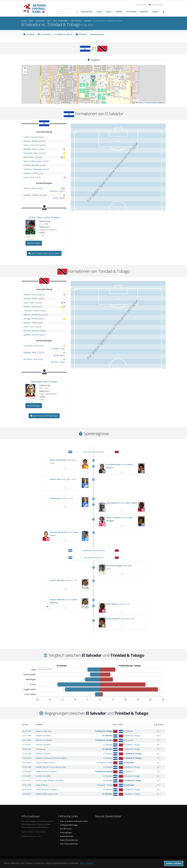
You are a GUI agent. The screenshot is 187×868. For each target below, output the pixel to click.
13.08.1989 (27, 767)
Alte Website (140, 5)
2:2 (158, 776)
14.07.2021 (27, 762)
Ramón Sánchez (57, 580)
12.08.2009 (27, 771)
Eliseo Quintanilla (58, 460)
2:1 (158, 794)
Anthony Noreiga (114, 566)
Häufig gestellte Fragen (69, 825)
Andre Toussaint (114, 518)
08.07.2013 (27, 789)
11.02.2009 (27, 776)
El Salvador (44, 34)
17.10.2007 (27, 745)
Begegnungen (97, 34)
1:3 (158, 758)
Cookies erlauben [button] (174, 863)
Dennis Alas (55, 479)
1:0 (158, 740)
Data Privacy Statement (69, 844)
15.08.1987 (27, 749)
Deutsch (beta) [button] (156, 5)
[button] (93, 78)
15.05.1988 (27, 754)
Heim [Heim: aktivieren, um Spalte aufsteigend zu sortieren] (115, 725)
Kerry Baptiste (113, 503)
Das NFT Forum (66, 829)
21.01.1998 (27, 736)
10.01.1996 (27, 785)
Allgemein (29, 34)
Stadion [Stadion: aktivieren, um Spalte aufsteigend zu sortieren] (39, 725)
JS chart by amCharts (45, 669)
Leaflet (139, 103)
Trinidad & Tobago (63, 34)
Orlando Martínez (58, 532)
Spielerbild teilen (67, 836)
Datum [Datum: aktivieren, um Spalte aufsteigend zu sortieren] (25, 725)
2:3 (158, 780)
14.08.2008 (27, 758)
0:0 (158, 745)
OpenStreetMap (151, 103)
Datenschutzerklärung (69, 840)
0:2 (158, 762)
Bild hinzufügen (34, 243)
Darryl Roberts (113, 619)
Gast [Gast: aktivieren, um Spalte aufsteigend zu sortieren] (121, 725)
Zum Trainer (44, 253)
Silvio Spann (132, 503)
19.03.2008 (27, 740)
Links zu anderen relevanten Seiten (74, 821)
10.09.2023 (27, 780)
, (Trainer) (44, 217)
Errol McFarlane (113, 464)
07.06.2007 (27, 794)
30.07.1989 (27, 731)
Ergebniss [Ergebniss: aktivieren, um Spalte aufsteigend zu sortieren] (159, 725)
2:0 (158, 731)
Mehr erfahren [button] (87, 863)
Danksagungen (66, 833)
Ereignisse (81, 34)
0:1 (158, 754)
